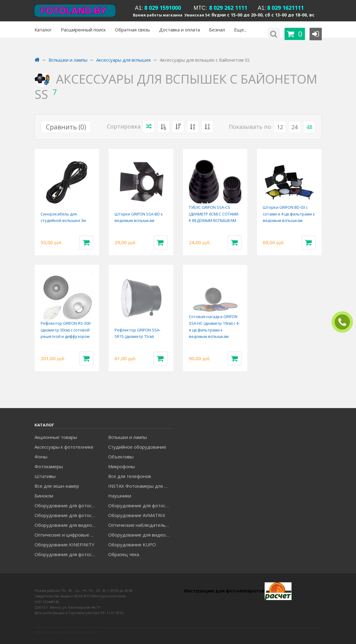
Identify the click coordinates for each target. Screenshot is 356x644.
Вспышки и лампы (128, 437)
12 (280, 127)
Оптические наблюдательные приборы (141, 525)
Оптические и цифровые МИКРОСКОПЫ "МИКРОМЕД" (67, 535)
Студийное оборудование (137, 447)
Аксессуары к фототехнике (64, 447)
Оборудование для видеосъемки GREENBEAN (67, 525)
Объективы (121, 457)
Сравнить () (66, 127)
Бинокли (44, 496)
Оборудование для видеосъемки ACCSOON (141, 535)
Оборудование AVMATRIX (137, 515)
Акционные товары (56, 437)
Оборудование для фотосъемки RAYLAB (67, 554)
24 (295, 127)
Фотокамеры (49, 466)
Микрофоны (121, 466)
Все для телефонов (130, 476)
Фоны (41, 457)
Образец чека (124, 554)
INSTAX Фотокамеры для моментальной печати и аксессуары (141, 486)
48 (309, 127)
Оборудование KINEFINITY (64, 545)
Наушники (120, 496)
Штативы (45, 476)
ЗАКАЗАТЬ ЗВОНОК (345, 322)
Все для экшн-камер (57, 486)
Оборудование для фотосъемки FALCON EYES (67, 505)
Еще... (240, 30)
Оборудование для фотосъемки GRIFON (67, 515)
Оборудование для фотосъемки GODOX (141, 505)
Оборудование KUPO (132, 545)
